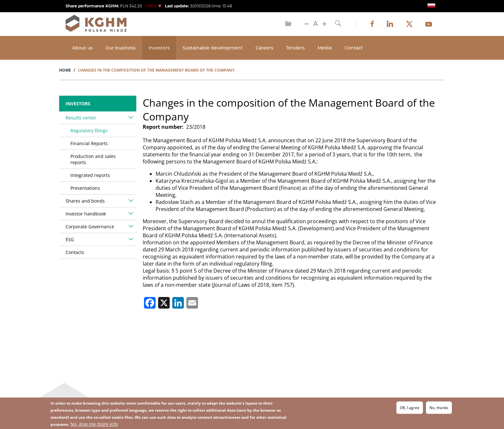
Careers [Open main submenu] (264, 48)
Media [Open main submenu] (325, 48)
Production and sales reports (93, 159)
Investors (78, 104)
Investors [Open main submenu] (159, 48)
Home (65, 70)
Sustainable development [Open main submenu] (213, 48)
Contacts (75, 252)
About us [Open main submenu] (82, 48)
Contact (354, 48)
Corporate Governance (90, 227)
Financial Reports (89, 143)
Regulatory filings (89, 131)
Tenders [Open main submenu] (295, 48)
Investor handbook (86, 214)
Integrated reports (90, 175)
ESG (70, 239)
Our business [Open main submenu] (121, 48)
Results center (81, 118)
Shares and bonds (85, 201)
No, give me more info (94, 424)
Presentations (85, 188)
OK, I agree (410, 408)
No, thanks (439, 408)
